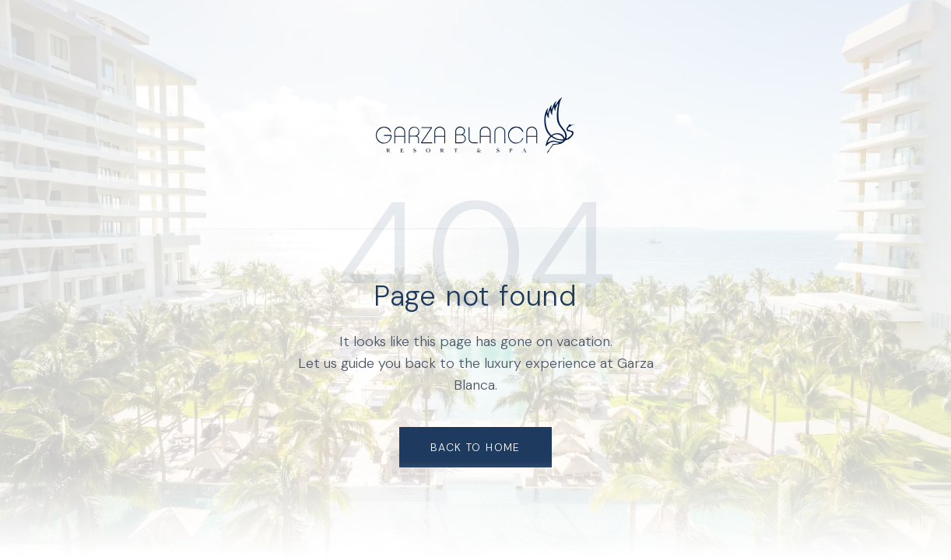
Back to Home (475, 447)
